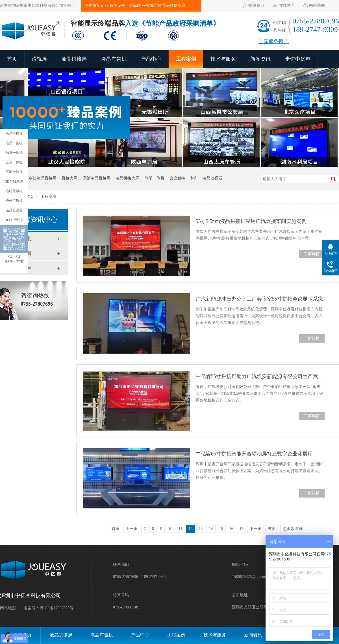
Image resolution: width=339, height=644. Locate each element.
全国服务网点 (274, 41)
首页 (12, 59)
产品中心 (151, 59)
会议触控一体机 (183, 178)
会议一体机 (14, 162)
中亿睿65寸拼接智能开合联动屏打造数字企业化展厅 (254, 454)
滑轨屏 (39, 59)
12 (191, 529)
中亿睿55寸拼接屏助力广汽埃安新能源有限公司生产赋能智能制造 (260, 376)
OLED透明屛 (14, 220)
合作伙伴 (21, 268)
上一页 (132, 529)
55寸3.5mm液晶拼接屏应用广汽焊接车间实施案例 (251, 221)
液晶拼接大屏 (127, 178)
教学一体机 (155, 178)
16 (231, 529)
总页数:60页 (293, 529)
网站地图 (317, 6)
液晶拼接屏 (74, 59)
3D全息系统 (14, 181)
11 (180, 529)
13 (201, 529)
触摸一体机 (14, 153)
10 (170, 529)
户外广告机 (14, 201)
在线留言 (287, 6)
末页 (272, 529)
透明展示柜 (14, 191)
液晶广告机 (114, 59)
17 (242, 529)
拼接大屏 (69, 178)
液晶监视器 (212, 178)
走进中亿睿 (298, 59)
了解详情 (312, 254)
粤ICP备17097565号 (56, 608)
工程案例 (186, 59)
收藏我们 (256, 6)
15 (221, 529)
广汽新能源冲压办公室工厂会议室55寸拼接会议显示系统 (259, 299)
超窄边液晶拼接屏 (41, 178)
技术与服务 (223, 59)
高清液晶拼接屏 (97, 178)
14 (211, 529)
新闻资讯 (260, 59)
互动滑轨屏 (14, 172)
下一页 (256, 529)
